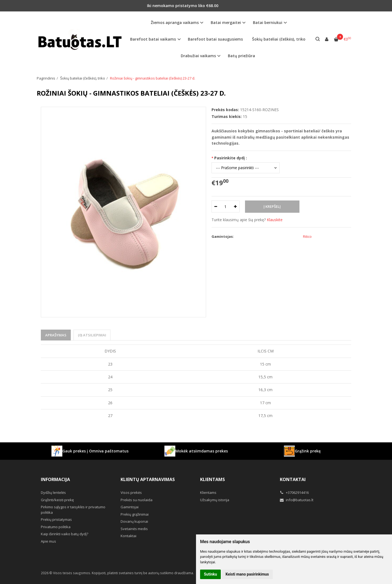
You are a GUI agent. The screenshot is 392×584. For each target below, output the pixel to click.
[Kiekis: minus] (215, 206)
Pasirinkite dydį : (231, 158)
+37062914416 (294, 492)
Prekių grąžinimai (135, 514)
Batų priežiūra (241, 56)
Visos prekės (131, 492)
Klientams (212, 479)
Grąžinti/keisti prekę (57, 500)
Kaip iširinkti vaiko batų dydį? (65, 534)
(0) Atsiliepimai (92, 335)
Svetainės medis (134, 529)
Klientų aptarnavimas (148, 479)
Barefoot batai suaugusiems (215, 39)
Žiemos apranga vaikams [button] (175, 22)
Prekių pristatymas (56, 519)
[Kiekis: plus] (236, 206)
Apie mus (48, 541)
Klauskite (275, 220)
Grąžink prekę (302, 451)
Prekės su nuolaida (137, 500)
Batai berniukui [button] (268, 22)
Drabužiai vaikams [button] (198, 56)
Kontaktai (128, 536)
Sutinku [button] (210, 574)
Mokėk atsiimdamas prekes (196, 451)
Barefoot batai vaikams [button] (153, 39)
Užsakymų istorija (215, 500)
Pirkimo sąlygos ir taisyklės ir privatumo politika (73, 510)
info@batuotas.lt (297, 500)
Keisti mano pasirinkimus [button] (247, 574)
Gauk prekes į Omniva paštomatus (90, 451)
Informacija (55, 479)
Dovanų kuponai (134, 521)
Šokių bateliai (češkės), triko (279, 39)
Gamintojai (130, 507)
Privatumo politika (56, 527)
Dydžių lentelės (53, 492)
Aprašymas (56, 335)
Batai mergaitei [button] (226, 22)
